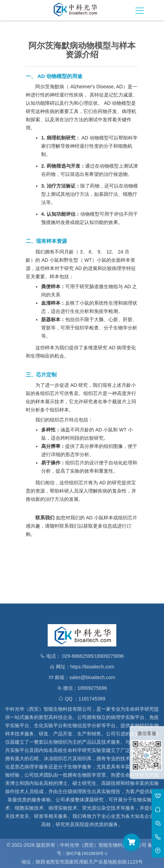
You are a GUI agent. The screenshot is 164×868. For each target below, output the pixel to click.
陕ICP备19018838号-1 (87, 854)
